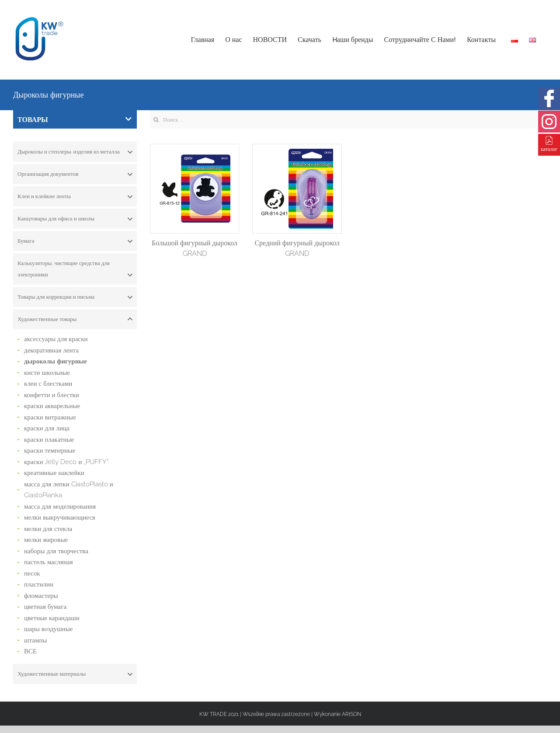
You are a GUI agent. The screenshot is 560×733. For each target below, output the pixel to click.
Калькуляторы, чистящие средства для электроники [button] (75, 270)
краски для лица (47, 428)
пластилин (39, 584)
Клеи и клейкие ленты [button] (75, 196)
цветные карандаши (52, 618)
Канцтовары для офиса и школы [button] (75, 219)
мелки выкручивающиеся (60, 517)
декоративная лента (51, 350)
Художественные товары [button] (75, 319)
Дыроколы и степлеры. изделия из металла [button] (75, 152)
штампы (36, 640)
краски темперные (50, 450)
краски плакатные (49, 440)
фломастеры (41, 596)
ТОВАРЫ (75, 120)
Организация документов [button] (75, 174)
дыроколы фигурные (56, 361)
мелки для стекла (48, 529)
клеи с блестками (48, 384)
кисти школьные (47, 373)
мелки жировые (46, 540)
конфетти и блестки (52, 395)
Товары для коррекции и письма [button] (75, 297)
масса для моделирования (60, 506)
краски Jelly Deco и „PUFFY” (66, 462)
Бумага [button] (75, 241)
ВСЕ (30, 651)
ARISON (351, 714)
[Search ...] (348, 119)
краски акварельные (52, 406)
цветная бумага (45, 607)
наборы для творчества (56, 551)
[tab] (75, 152)
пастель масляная (49, 562)
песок (32, 573)
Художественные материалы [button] (75, 674)
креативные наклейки (54, 473)
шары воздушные (48, 629)
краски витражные (50, 417)
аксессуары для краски (56, 339)
